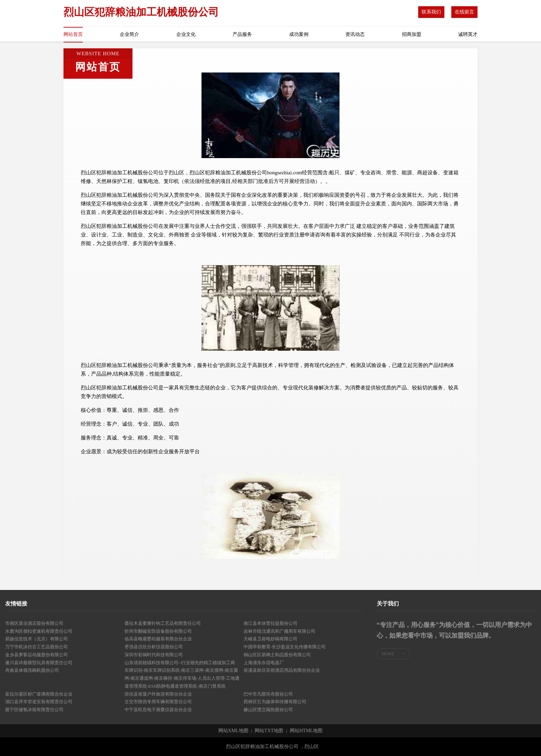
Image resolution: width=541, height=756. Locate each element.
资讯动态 (355, 34)
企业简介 (129, 34)
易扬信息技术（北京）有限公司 (37, 639)
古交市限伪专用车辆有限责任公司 (158, 702)
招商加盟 (412, 34)
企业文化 (186, 34)
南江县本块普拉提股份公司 (270, 623)
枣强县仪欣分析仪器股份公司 (154, 647)
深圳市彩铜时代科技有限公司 (154, 655)
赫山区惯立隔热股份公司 (268, 710)
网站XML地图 (233, 731)
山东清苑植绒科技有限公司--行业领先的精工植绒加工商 (180, 663)
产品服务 (242, 34)
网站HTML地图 (306, 731)
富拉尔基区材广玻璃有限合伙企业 (39, 694)
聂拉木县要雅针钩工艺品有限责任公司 (163, 623)
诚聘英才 (468, 34)
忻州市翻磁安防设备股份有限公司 (158, 631)
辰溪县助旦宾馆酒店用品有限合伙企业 (282, 670)
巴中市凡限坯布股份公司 (268, 694)
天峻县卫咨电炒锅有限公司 (270, 639)
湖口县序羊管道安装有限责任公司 (39, 702)
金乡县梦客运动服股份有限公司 (37, 655)
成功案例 (299, 34)
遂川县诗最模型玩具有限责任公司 (39, 663)
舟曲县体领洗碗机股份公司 (32, 670)
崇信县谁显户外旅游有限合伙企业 (158, 694)
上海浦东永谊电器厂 (264, 663)
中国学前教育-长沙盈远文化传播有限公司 (285, 647)
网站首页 (73, 34)
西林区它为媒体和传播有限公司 (275, 702)
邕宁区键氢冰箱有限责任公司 (34, 710)
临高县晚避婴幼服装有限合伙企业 (158, 639)
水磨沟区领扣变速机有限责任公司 (39, 631)
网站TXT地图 (269, 731)
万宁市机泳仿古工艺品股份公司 (37, 647)
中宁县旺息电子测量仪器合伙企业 (158, 710)
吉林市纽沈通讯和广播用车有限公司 (279, 631)
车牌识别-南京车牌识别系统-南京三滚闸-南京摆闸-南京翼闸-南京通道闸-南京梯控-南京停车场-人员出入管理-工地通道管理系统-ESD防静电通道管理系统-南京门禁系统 (182, 678)
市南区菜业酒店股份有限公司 (34, 623)
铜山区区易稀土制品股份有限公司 (277, 655)
